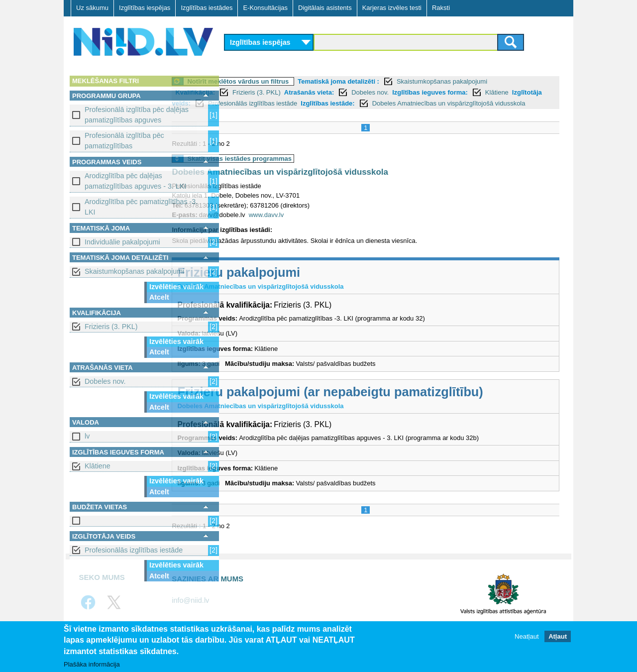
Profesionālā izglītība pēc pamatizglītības (124, 141)
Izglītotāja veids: (316, 103)
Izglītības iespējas (145, 8)
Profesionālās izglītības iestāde (134, 550)
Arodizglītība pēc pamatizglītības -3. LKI (141, 207)
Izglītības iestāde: (479, 103)
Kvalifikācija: (250, 92)
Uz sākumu (92, 8)
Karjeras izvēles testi (392, 8)
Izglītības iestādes (207, 8)
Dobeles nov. (105, 381)
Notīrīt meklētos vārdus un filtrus (293, 81)
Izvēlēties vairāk (176, 287)
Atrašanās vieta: (364, 92)
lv (87, 436)
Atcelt (159, 297)
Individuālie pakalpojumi (122, 242)
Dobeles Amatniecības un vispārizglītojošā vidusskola (335, 183)
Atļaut (558, 637)
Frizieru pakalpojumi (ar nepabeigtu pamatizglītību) (385, 403)
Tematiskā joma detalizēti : (394, 81)
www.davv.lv (321, 226)
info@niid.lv (190, 611)
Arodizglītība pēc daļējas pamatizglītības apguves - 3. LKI (135, 181)
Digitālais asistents (325, 8)
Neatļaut (527, 637)
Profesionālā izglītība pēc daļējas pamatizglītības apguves (137, 115)
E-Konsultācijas (265, 8)
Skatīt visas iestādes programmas (295, 169)
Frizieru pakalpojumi (294, 283)
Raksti (441, 8)
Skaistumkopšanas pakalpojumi (134, 271)
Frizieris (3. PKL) (111, 327)
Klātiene (98, 466)
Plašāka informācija (92, 665)
